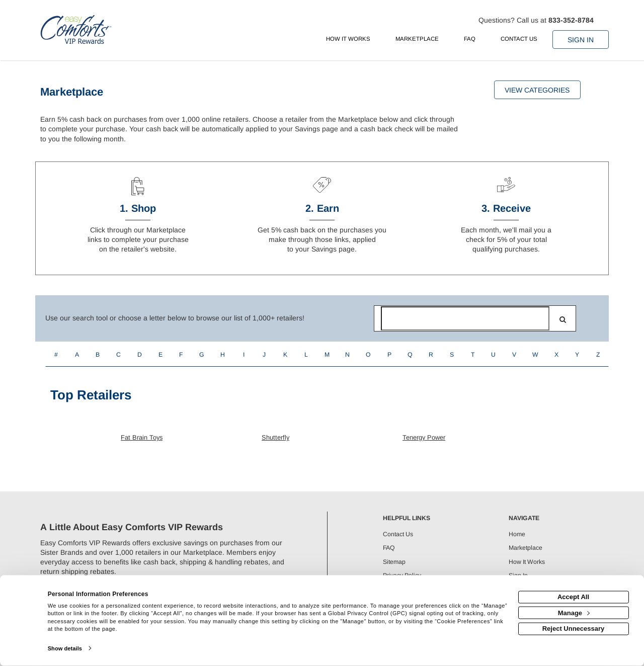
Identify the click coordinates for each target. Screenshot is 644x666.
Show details (65, 648)
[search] (563, 319)
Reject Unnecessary (574, 629)
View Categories (537, 90)
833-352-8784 (571, 20)
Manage (574, 612)
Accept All (573, 597)
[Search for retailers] (465, 318)
